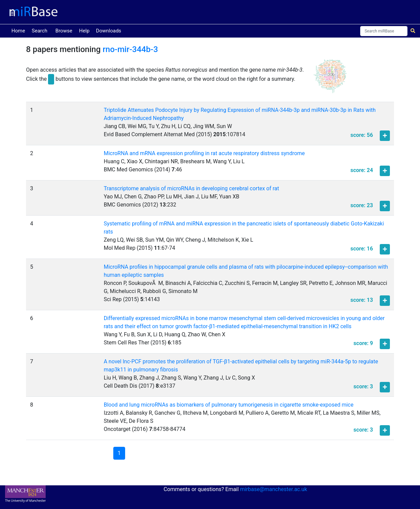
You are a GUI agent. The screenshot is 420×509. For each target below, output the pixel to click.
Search (40, 31)
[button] (330, 79)
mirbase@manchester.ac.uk (274, 489)
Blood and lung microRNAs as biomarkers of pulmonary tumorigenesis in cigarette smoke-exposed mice (229, 405)
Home (20, 30)
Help (84, 31)
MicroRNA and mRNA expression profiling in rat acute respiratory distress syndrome (204, 153)
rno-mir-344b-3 (131, 49)
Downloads (109, 31)
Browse (64, 31)
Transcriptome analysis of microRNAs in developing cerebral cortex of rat (192, 188)
